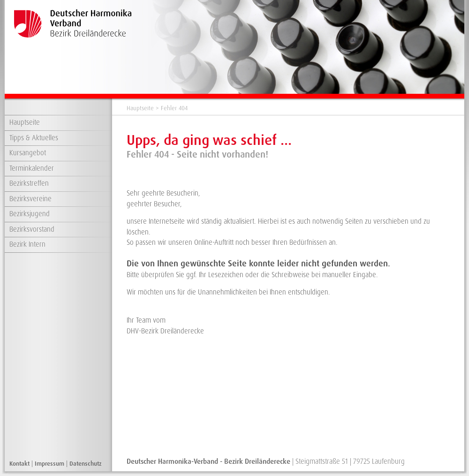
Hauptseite (25, 122)
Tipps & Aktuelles (34, 138)
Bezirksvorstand (32, 229)
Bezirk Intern (27, 244)
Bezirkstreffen (29, 183)
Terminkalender (32, 168)
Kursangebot (28, 153)
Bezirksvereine (30, 199)
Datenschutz (86, 464)
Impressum (49, 464)
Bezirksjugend (30, 214)
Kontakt (19, 464)
